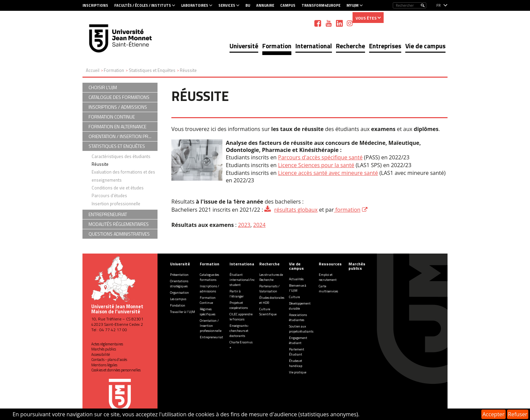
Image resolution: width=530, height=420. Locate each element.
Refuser (518, 414)
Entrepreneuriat (211, 337)
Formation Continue (208, 300)
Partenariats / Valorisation (269, 289)
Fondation (178, 305)
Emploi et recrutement (328, 277)
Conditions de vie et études (118, 188)
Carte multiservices (328, 289)
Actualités (296, 279)
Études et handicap (296, 363)
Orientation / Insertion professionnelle (211, 326)
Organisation (179, 293)
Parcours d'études (109, 195)
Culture (294, 297)
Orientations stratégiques (179, 284)
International (314, 46)
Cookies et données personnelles (116, 370)
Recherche (351, 46)
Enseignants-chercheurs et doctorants (239, 331)
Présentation (179, 275)
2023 (244, 225)
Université (244, 46)
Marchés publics (104, 349)
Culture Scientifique (268, 312)
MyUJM (353, 5)
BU (248, 5)
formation (347, 210)
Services (227, 5)
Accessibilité (101, 355)
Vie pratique (298, 372)
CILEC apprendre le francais (241, 317)
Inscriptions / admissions (209, 289)
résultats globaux (296, 210)
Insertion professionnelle (116, 204)
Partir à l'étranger (237, 294)
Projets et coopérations (239, 305)
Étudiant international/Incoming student (247, 280)
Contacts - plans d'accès (109, 360)
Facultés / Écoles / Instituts (143, 5)
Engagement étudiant (298, 340)
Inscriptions (95, 5)
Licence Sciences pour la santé (316, 165)
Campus (288, 5)
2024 (259, 225)
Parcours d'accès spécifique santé (320, 157)
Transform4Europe (321, 5)
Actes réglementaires (107, 344)
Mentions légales (104, 365)
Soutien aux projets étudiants (301, 329)
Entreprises (385, 46)
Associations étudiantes (298, 317)
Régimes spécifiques (208, 312)
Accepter (493, 414)
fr (439, 5)
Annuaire (265, 5)
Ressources (330, 264)
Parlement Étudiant (297, 352)
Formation (277, 46)
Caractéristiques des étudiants (121, 156)
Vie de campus (425, 46)
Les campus (178, 299)
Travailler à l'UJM (183, 312)
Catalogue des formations (209, 277)
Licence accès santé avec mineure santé (328, 173)
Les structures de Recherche (271, 277)
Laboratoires (195, 5)
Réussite (100, 164)
